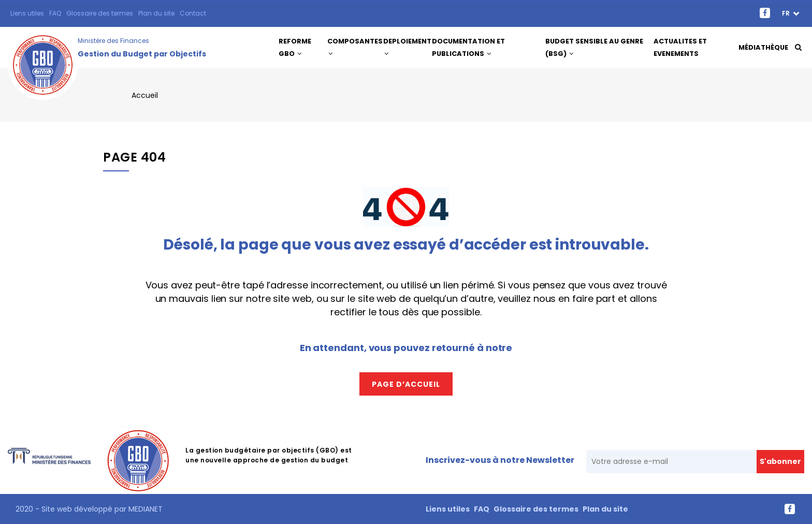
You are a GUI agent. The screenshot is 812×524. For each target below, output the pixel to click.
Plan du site (156, 13)
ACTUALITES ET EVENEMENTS (681, 47)
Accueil (145, 95)
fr (787, 13)
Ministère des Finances (113, 41)
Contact (193, 13)
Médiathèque (763, 47)
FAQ (55, 13)
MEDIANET (144, 509)
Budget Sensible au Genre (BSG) (595, 47)
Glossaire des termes (100, 13)
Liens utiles (27, 13)
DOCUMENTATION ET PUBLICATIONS (473, 47)
